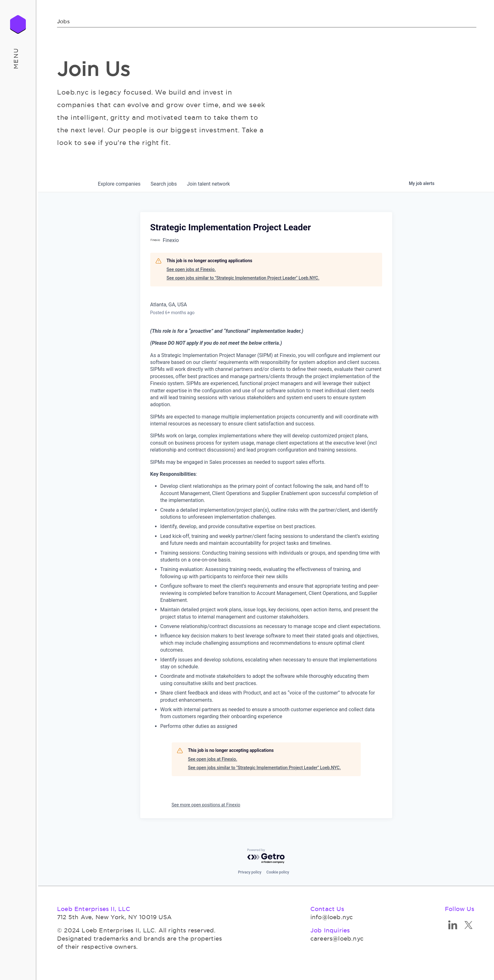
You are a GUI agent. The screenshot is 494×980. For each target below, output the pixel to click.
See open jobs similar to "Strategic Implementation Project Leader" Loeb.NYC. (243, 278)
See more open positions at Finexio (206, 805)
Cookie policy (278, 872)
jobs (164, 184)
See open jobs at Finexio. (191, 269)
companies (119, 184)
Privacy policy (250, 872)
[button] (18, 58)
